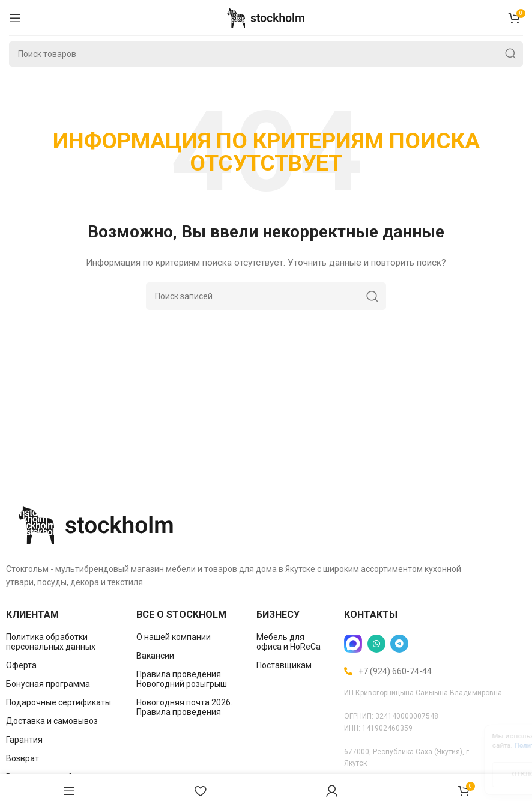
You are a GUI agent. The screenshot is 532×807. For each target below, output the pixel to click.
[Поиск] (266, 54)
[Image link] (96, 524)
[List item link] (62, 642)
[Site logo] (266, 17)
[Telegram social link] (399, 644)
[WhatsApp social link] (376, 644)
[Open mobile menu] (15, 18)
